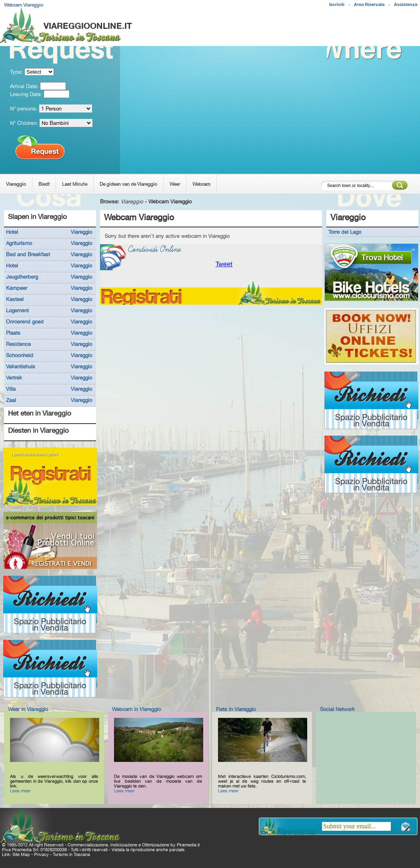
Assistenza (406, 5)
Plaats (13, 333)
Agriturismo (19, 243)
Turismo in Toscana (71, 854)
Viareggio (16, 184)
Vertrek (14, 378)
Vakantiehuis (21, 366)
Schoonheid (20, 355)
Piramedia (187, 845)
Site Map (21, 854)
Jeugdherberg (22, 277)
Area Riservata (369, 5)
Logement (17, 310)
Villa (11, 389)
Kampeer (17, 288)
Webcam (201, 184)
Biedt (44, 184)
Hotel (12, 232)
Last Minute (75, 184)
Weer (175, 184)
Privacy (41, 854)
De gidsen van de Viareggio (128, 184)
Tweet (224, 264)
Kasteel (15, 299)
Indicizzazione (124, 845)
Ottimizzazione (156, 845)
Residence (18, 344)
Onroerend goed (25, 321)
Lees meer (20, 791)
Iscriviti (337, 5)
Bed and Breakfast (28, 254)
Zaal (11, 400)
